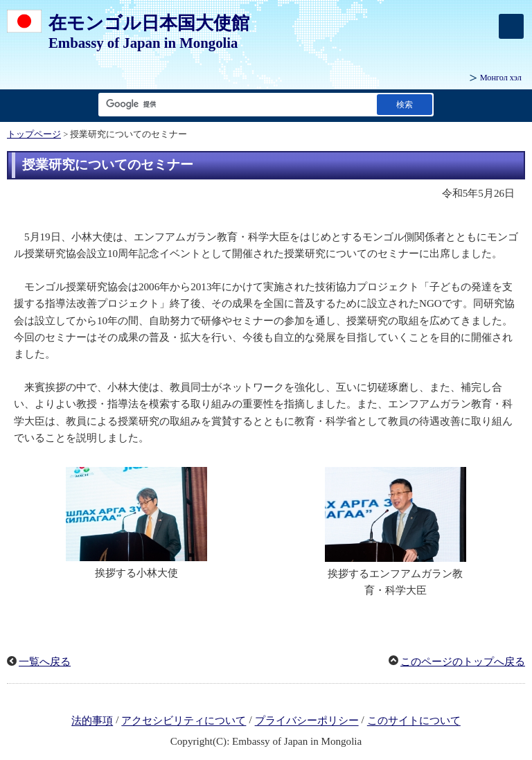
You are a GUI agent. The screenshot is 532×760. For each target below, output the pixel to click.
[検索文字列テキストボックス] (235, 104)
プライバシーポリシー (307, 721)
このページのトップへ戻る (463, 662)
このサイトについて (414, 721)
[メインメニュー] (511, 26)
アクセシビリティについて (184, 721)
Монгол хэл (501, 78)
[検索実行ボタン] (405, 104)
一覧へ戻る (45, 662)
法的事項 (92, 721)
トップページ (34, 134)
